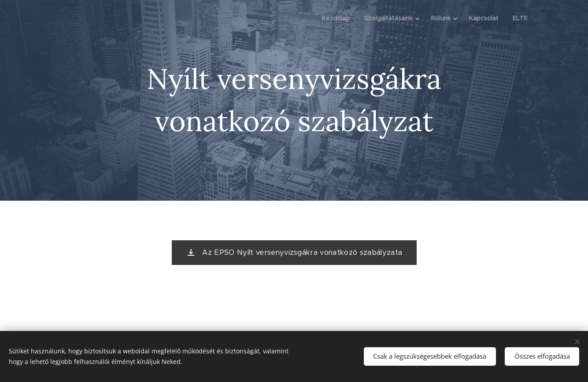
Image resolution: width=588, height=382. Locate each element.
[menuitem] (338, 18)
